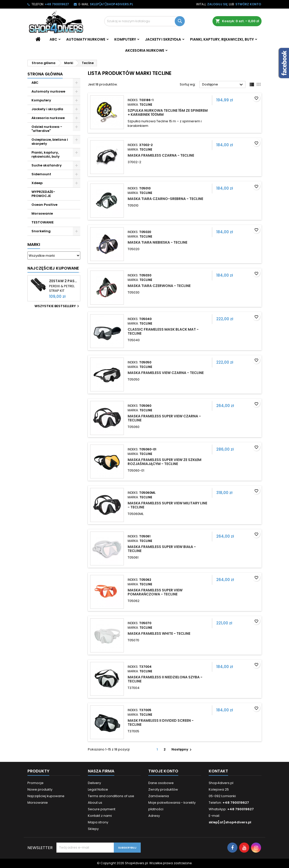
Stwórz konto (248, 4)
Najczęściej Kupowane (53, 268)
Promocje (35, 783)
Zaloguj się (217, 4)
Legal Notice (98, 789)
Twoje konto (163, 771)
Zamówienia (159, 796)
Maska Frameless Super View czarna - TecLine (164, 418)
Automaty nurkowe (86, 39)
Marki (34, 244)
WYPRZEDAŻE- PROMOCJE (43, 194)
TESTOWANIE (43, 222)
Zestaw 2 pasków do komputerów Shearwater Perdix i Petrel (64, 281)
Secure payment (102, 809)
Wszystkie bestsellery (57, 306)
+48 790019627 (57, 4)
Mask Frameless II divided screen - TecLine (161, 722)
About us (95, 803)
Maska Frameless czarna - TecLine (161, 155)
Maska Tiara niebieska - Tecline (157, 242)
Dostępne (223, 85)
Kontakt (218, 771)
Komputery (125, 39)
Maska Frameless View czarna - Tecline (166, 373)
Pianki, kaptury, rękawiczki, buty (222, 39)
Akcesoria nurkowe (145, 50)
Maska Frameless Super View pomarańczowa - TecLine (155, 592)
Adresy (154, 816)
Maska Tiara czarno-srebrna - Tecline (165, 199)
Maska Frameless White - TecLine (159, 633)
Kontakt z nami (100, 816)
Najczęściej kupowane (46, 796)
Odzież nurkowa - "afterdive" (47, 129)
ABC (53, 39)
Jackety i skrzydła (163, 39)
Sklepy (93, 829)
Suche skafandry (47, 165)
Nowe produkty (40, 789)
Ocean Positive (44, 205)
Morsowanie (42, 213)
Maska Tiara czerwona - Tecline (159, 286)
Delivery (94, 783)
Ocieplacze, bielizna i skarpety (50, 142)
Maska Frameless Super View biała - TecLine (162, 549)
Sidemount (41, 174)
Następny (182, 749)
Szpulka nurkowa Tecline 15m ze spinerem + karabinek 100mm (168, 112)
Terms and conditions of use (111, 796)
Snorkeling (41, 231)
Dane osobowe (161, 783)
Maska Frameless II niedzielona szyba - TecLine (165, 679)
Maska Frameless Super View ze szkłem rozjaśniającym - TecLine (165, 462)
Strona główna (45, 74)
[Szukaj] (144, 21)
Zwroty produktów (163, 789)
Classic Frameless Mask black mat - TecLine (163, 331)
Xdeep (37, 183)
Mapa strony (98, 822)
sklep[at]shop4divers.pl (112, 4)
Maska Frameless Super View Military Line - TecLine (167, 505)
